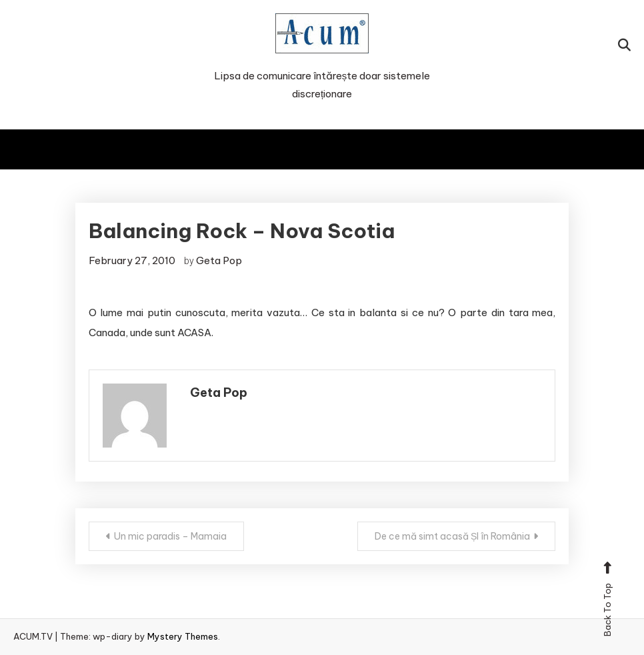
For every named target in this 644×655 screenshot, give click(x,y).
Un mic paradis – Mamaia (170, 536)
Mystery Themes (183, 636)
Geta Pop (219, 260)
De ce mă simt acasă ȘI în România (452, 536)
